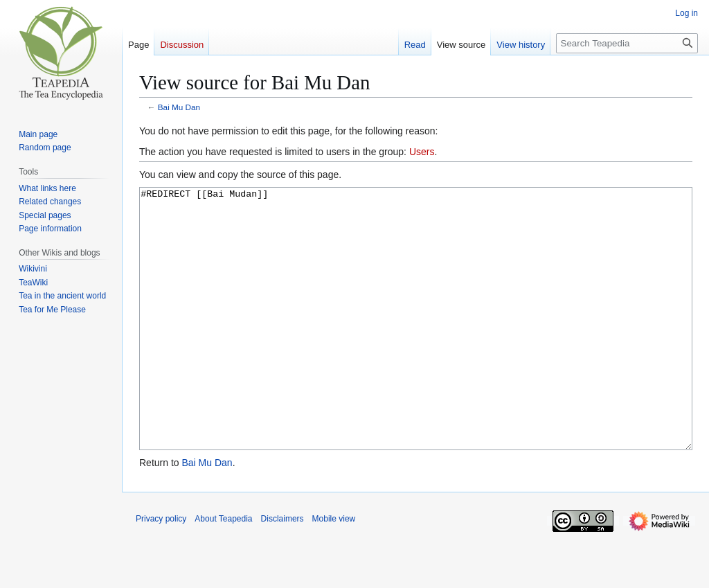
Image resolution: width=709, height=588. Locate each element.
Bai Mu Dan (179, 107)
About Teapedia (223, 571)
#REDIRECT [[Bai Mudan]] (416, 345)
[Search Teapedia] (627, 43)
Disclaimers (282, 571)
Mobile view (334, 571)
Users (422, 152)
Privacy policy (161, 571)
